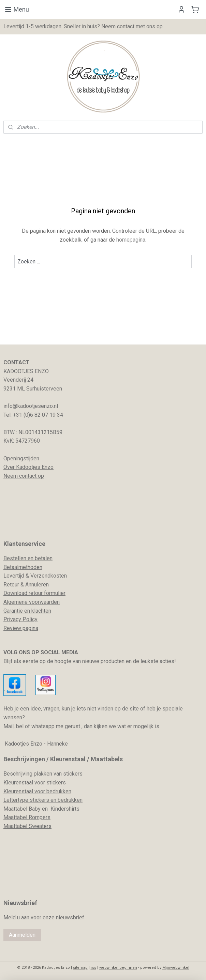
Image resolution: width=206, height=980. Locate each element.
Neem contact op (24, 476)
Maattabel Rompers (27, 817)
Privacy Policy (20, 619)
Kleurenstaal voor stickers (35, 783)
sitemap (80, 968)
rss (93, 968)
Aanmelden (22, 935)
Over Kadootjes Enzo (28, 467)
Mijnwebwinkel (176, 968)
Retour (11, 585)
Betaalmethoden (23, 567)
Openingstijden (21, 458)
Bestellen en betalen (28, 558)
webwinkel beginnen (118, 968)
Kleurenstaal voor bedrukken (37, 791)
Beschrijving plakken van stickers (43, 774)
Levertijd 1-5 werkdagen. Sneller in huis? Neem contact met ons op (83, 26)
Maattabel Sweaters (27, 826)
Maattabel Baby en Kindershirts (41, 809)
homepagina (131, 239)
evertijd (15, 576)
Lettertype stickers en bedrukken (43, 800)
